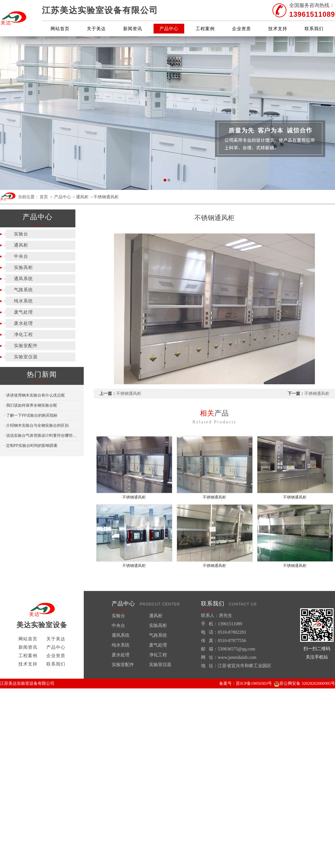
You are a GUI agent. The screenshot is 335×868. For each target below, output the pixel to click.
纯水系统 (23, 301)
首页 (44, 197)
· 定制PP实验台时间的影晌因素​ (31, 446)
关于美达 (96, 29)
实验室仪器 (26, 357)
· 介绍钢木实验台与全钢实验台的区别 (36, 425)
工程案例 (205, 29)
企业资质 (241, 29)
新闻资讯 (133, 29)
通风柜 (82, 197)
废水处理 (23, 323)
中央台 (21, 256)
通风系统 (23, 279)
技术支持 (278, 29)
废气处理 (23, 312)
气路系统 (23, 290)
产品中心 (169, 29)
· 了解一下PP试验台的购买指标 (31, 415)
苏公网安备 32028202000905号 (304, 683)
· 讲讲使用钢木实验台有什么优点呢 (34, 395)
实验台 (21, 234)
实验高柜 (23, 267)
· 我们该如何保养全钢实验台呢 (31, 405)
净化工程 (23, 334)
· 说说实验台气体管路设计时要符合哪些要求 (42, 436)
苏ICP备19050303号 (254, 683)
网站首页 (60, 29)
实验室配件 (26, 346)
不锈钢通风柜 (106, 197)
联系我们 (314, 29)
